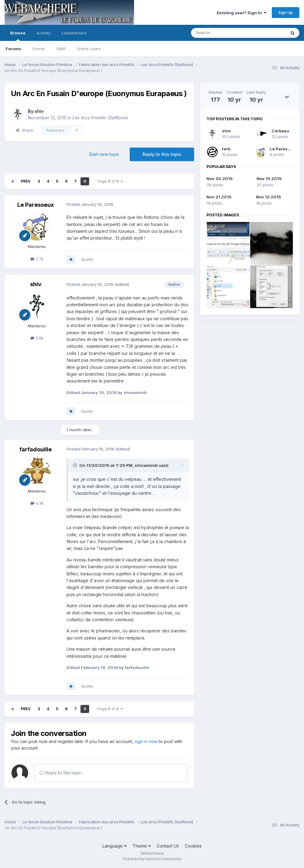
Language (115, 846)
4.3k (37, 503)
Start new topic (104, 154)
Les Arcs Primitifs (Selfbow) (100, 118)
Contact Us (168, 846)
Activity (43, 33)
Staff (61, 49)
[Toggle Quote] (76, 465)
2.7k (37, 259)
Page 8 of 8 (110, 181)
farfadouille (36, 449)
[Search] (223, 33)
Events (39, 49)
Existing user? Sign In (241, 13)
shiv (39, 111)
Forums (13, 49)
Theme (142, 846)
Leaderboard (74, 33)
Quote (87, 259)
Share (24, 130)
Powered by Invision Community (152, 859)
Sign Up (286, 12)
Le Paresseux (36, 205)
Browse (18, 36)
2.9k (37, 338)
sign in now (146, 741)
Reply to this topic (162, 154)
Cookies (193, 846)
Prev (26, 181)
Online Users (89, 49)
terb (226, 149)
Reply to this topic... (62, 773)
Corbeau (280, 131)
